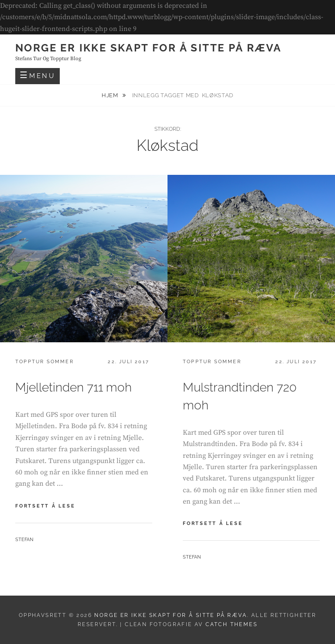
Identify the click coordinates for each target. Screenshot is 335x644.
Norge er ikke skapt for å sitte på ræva (149, 48)
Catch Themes (231, 624)
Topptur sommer (44, 362)
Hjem (111, 95)
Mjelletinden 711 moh (73, 387)
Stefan (24, 540)
